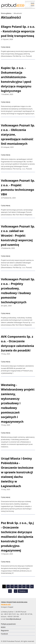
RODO (3, 627)
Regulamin (5, 631)
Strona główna (6, 13)
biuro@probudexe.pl (14, 619)
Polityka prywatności (8, 624)
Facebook (4, 634)
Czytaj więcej (6, 47)
